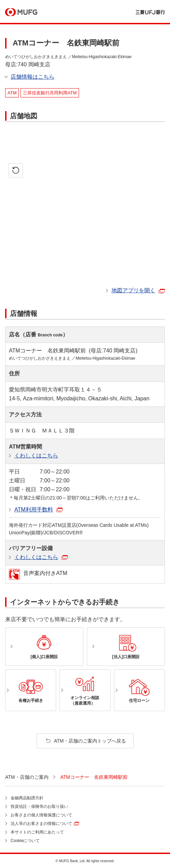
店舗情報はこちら (32, 77)
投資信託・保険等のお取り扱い (39, 806)
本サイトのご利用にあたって (37, 832)
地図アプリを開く (133, 290)
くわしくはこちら (36, 456)
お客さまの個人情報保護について (41, 815)
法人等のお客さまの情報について (41, 824)
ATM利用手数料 (34, 510)
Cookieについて (25, 841)
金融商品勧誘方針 (27, 798)
